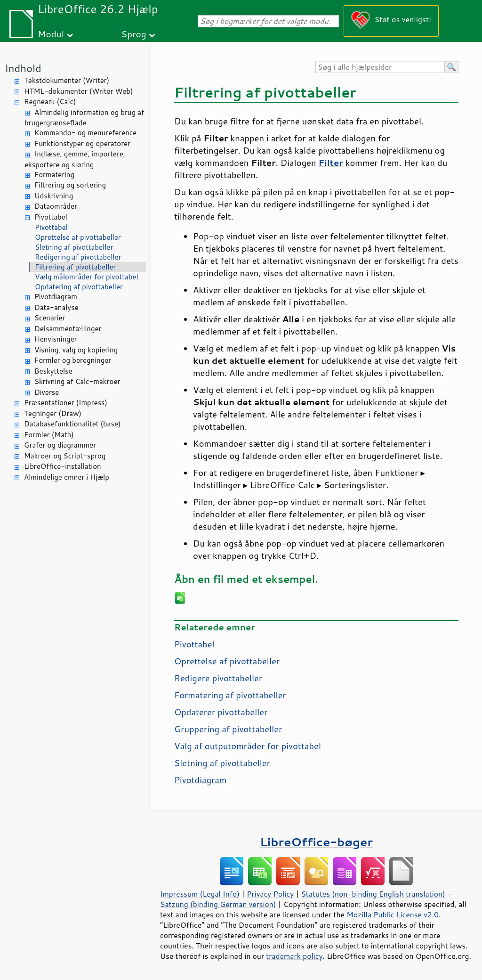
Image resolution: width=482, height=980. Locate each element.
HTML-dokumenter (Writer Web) (78, 91)
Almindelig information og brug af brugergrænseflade (84, 118)
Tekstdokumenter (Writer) (67, 80)
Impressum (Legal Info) (200, 894)
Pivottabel (51, 217)
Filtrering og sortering (70, 185)
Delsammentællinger (68, 329)
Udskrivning (54, 196)
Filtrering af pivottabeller (75, 267)
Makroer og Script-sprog (65, 456)
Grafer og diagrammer (60, 445)
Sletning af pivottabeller (74, 247)
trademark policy (294, 956)
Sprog (134, 34)
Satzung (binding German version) (218, 904)
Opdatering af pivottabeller (79, 287)
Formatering (54, 175)
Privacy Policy (270, 894)
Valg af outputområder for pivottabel (248, 746)
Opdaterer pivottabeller (221, 712)
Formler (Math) (49, 435)
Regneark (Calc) (50, 102)
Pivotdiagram (56, 297)
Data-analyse (56, 307)
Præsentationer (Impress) (66, 403)
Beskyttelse (53, 371)
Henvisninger (56, 339)
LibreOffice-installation (63, 466)
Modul (51, 34)
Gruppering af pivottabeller (228, 729)
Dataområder (56, 206)
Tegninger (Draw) (53, 413)
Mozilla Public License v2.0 (393, 915)
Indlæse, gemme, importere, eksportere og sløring (75, 159)
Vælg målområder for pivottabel (87, 277)
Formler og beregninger (73, 360)
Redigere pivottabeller (218, 678)
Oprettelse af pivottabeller (78, 237)
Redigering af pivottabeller (78, 257)
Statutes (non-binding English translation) (373, 894)
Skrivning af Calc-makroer (77, 381)
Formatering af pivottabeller (230, 695)
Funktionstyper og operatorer (82, 143)
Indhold (23, 68)
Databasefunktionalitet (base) (72, 424)
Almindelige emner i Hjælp (67, 477)
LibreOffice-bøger (316, 842)
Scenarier (50, 318)
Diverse (47, 392)
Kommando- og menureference (85, 133)
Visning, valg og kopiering (76, 350)
